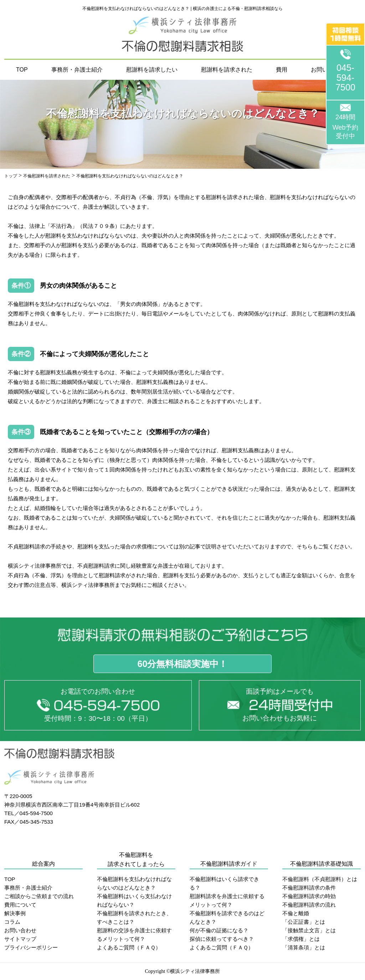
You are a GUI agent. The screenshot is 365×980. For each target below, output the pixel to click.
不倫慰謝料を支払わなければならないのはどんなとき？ (134, 883)
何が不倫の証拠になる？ (219, 930)
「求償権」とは (301, 939)
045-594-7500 (345, 77)
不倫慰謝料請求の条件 (309, 888)
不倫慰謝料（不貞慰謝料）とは (320, 879)
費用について (20, 905)
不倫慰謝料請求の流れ (309, 905)
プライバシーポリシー (31, 947)
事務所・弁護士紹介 (77, 70)
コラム (12, 922)
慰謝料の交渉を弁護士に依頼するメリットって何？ (134, 935)
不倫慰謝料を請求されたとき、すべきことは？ (134, 918)
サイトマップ (20, 939)
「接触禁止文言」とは (309, 930)
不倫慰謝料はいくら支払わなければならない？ (134, 900)
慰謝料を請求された (227, 70)
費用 (282, 70)
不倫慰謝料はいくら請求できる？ (224, 883)
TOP (22, 70)
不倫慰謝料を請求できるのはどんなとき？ (227, 918)
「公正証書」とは (304, 922)
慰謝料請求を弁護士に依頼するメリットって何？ (227, 900)
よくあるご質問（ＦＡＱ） (129, 947)
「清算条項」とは (304, 947)
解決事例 (15, 913)
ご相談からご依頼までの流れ (39, 896)
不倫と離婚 (296, 913)
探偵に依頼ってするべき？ (222, 939)
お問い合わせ (20, 930)
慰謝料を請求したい (152, 70)
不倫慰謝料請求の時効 (309, 896)
